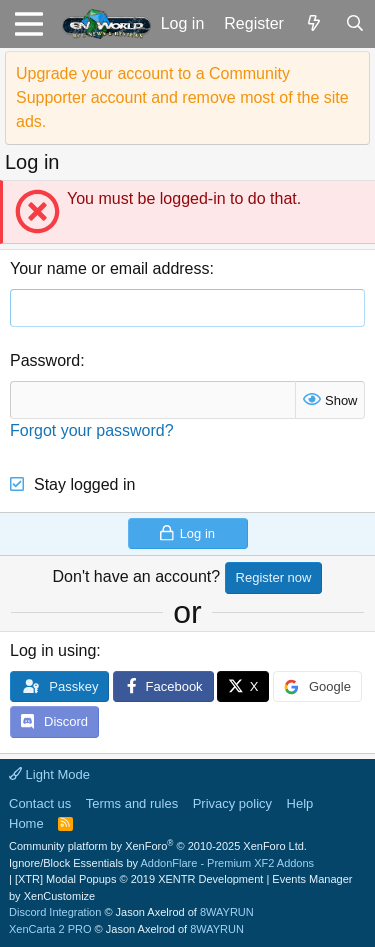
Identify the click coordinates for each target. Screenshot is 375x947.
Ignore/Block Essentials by (161, 863)
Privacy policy (232, 803)
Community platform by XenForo (158, 846)
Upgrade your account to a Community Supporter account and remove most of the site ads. (182, 97)
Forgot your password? (92, 430)
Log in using (53, 650)
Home (26, 823)
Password (45, 360)
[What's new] (314, 24)
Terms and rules (132, 803)
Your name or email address (110, 268)
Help (300, 803)
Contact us (40, 803)
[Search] (354, 24)
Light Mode (49, 774)
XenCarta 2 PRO (50, 929)
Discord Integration (55, 912)
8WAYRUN (227, 912)
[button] (28, 24)
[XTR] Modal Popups (139, 879)
